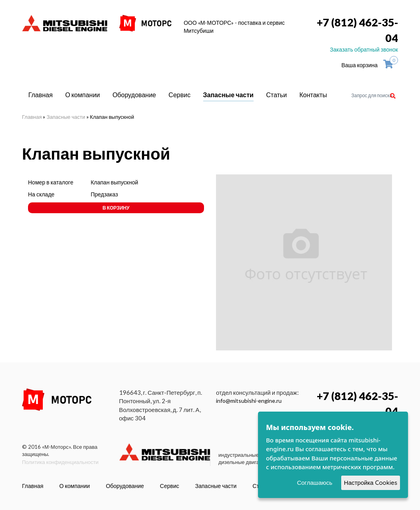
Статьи (276, 95)
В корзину (116, 208)
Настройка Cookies (371, 483)
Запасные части (228, 95)
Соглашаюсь (314, 483)
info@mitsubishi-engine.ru (249, 401)
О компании (83, 95)
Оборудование (134, 95)
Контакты (313, 95)
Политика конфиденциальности (60, 462)
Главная (41, 95)
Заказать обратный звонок (364, 49)
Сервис (179, 95)
